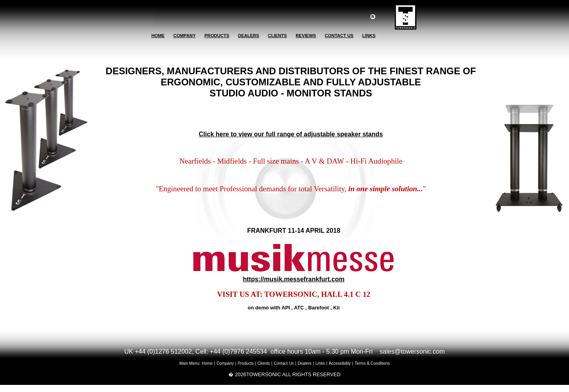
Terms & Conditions (372, 363)
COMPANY (185, 36)
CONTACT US (339, 36)
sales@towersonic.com (412, 351)
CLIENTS (277, 36)
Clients (264, 363)
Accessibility (340, 363)
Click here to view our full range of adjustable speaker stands (291, 134)
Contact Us (284, 363)
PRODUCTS (217, 36)
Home (207, 363)
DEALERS (248, 36)
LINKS (369, 36)
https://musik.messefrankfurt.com (294, 279)
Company (225, 363)
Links (320, 363)
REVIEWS (306, 36)
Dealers (304, 363)
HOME (158, 36)
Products (246, 363)
